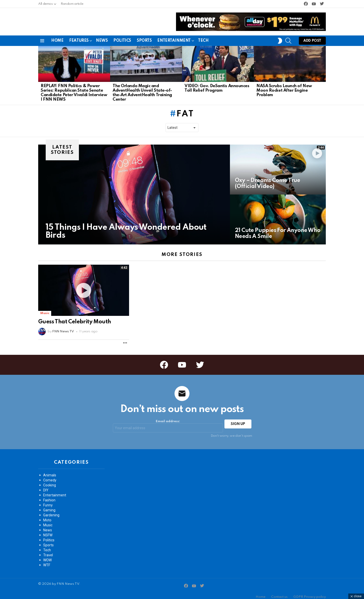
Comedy (50, 476)
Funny (48, 501)
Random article (72, 4)
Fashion (49, 496)
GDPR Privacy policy (310, 593)
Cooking (50, 481)
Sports (144, 37)
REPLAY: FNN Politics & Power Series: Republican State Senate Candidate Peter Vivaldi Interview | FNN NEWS (74, 89)
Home (57, 37)
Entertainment (174, 38)
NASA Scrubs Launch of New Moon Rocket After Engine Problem (284, 87)
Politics (122, 37)
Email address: (168, 422)
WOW (47, 556)
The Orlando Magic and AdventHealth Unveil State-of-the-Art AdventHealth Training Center (142, 89)
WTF (47, 561)
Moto (47, 516)
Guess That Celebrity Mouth (75, 318)
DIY (46, 486)
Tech (203, 37)
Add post (312, 38)
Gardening (51, 511)
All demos (46, 5)
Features (79, 38)
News (102, 37)
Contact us (279, 593)
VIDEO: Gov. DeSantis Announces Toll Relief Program (217, 84)
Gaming (49, 506)
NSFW (48, 531)
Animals (50, 471)
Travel (48, 551)
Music (45, 309)
